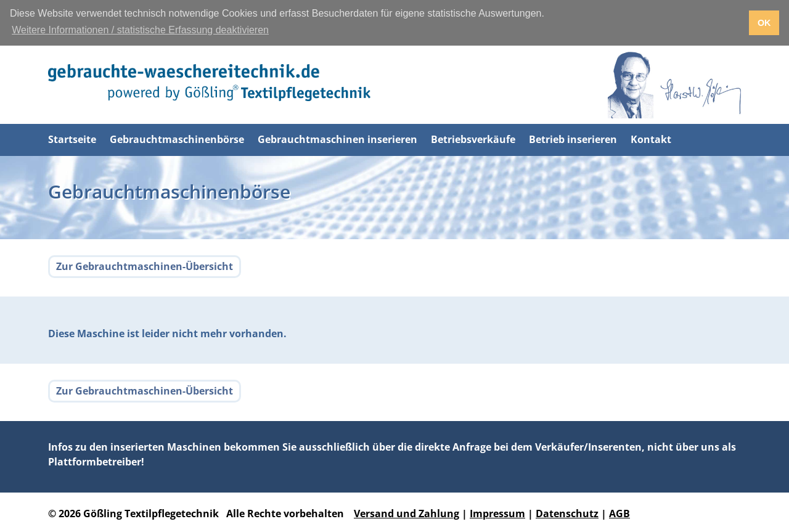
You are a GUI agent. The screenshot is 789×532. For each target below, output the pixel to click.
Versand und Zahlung (407, 514)
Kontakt (651, 139)
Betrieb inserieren (573, 139)
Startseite (72, 139)
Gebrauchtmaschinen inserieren (337, 139)
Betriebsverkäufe (473, 139)
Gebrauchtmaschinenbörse (177, 139)
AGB (619, 514)
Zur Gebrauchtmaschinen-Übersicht (145, 266)
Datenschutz (567, 514)
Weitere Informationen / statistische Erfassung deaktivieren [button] (140, 30)
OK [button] (764, 23)
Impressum (497, 514)
